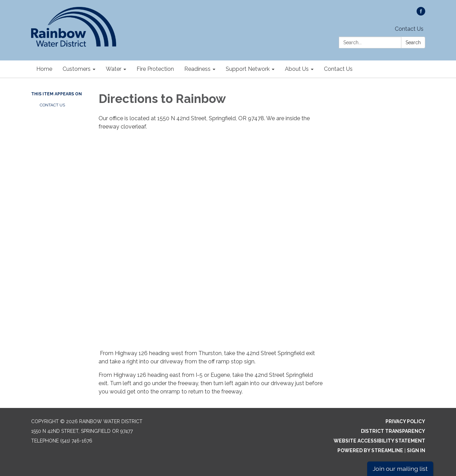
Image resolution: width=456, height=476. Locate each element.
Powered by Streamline (370, 450)
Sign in (416, 450)
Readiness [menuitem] (197, 69)
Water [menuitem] (114, 69)
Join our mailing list (400, 469)
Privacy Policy (405, 421)
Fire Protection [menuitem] (155, 69)
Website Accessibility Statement (379, 441)
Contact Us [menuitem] (338, 69)
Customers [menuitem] (77, 69)
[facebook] (421, 14)
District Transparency (393, 431)
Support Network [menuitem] (248, 69)
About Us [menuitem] (297, 69)
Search (413, 42)
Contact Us (409, 29)
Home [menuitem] (44, 69)
